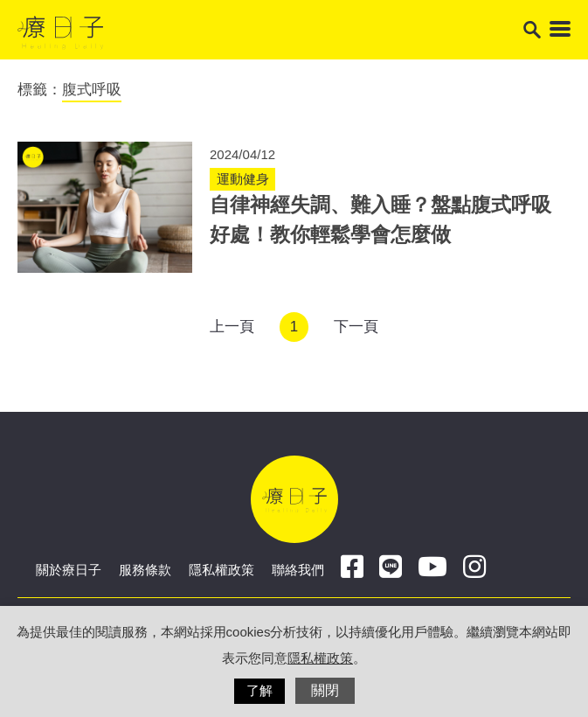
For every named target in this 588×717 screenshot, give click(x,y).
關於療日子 (69, 570)
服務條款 (145, 570)
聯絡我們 (298, 570)
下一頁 (356, 327)
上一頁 (232, 327)
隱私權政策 (221, 570)
